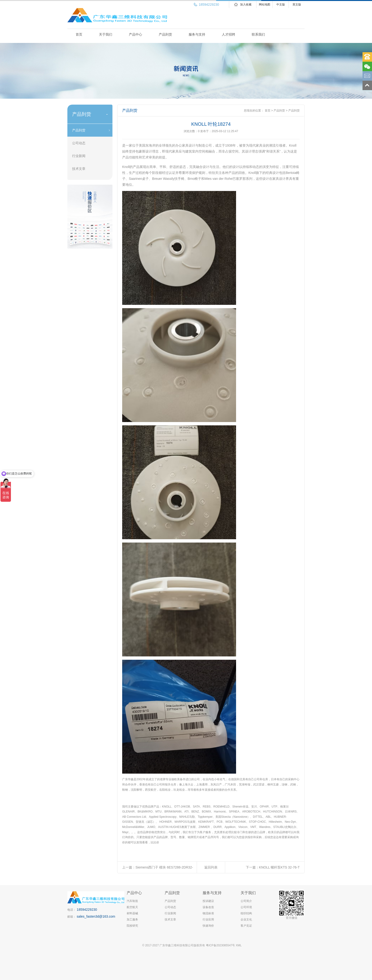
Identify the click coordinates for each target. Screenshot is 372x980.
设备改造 (208, 907)
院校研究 (132, 926)
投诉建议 (208, 901)
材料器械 (132, 913)
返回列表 (211, 867)
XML (239, 945)
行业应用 (208, 920)
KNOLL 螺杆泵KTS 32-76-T (279, 867)
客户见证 (246, 926)
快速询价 (208, 926)
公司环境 (246, 907)
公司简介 (246, 901)
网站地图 (265, 5)
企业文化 (246, 920)
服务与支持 (197, 34)
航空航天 (132, 907)
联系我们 (258, 34)
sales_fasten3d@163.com (96, 916)
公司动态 (79, 143)
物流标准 (208, 913)
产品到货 (165, 34)
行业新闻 (79, 156)
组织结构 (246, 913)
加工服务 (132, 920)
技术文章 (79, 169)
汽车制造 (132, 901)
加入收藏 (246, 5)
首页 (79, 34)
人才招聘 (228, 34)
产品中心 (135, 34)
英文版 (297, 5)
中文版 (281, 5)
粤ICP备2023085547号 (221, 945)
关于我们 (106, 34)
